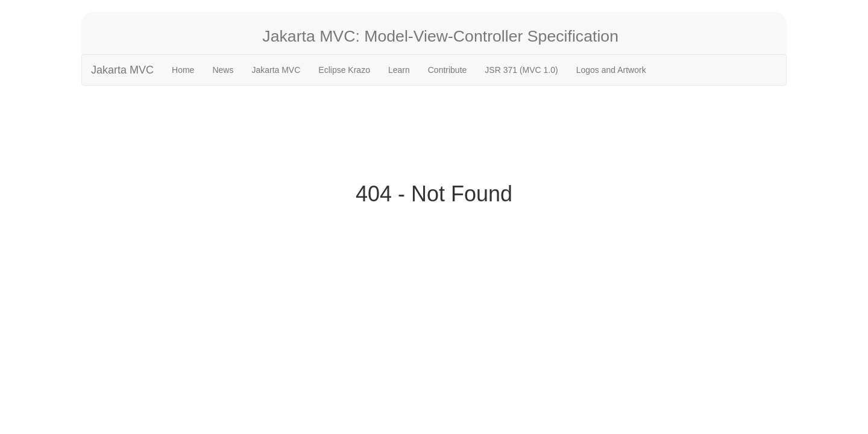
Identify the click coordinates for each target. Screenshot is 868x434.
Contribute (448, 70)
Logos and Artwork (611, 70)
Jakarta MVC (122, 70)
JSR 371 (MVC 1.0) (521, 70)
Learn (399, 70)
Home (183, 70)
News (223, 70)
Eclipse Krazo (344, 70)
